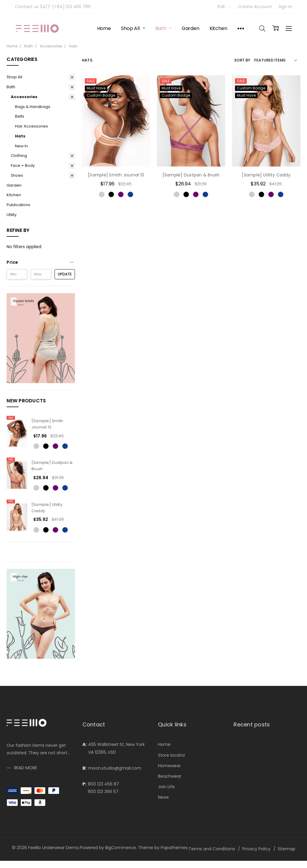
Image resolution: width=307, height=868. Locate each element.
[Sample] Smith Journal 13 (47, 424)
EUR (224, 7)
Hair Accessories (31, 126)
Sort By (242, 60)
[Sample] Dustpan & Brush (191, 175)
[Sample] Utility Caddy (266, 175)
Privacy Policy (256, 849)
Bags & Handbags (33, 107)
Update (65, 274)
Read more (26, 807)
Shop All (133, 28)
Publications (18, 205)
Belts (20, 116)
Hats (20, 136)
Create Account (255, 7)
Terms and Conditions (212, 849)
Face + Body (23, 165)
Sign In (285, 7)
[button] (41, 262)
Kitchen (218, 28)
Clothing (19, 156)
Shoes (17, 175)
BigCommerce (121, 848)
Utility (12, 215)
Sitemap (286, 849)
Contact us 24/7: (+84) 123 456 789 (53, 7)
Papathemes (174, 848)
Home (104, 28)
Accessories (24, 97)
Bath (163, 28)
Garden (191, 28)
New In (21, 146)
